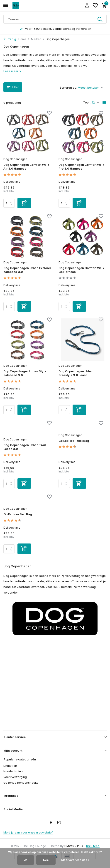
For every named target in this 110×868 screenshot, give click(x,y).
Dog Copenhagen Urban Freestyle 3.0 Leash (76, 373)
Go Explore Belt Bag (18, 514)
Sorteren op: (68, 87)
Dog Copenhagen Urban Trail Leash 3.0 (25, 447)
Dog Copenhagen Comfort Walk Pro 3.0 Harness (81, 167)
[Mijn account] (87, 6)
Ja (26, 860)
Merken (38, 39)
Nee (46, 860)
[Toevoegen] (24, 203)
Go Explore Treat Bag (74, 441)
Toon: (87, 102)
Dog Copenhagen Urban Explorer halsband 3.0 (27, 270)
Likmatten (10, 766)
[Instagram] (59, 823)
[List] (105, 103)
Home (24, 39)
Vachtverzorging (15, 777)
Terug (10, 39)
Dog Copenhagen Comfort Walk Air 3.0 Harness (26, 167)
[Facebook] (51, 823)
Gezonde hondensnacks (21, 783)
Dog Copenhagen (15, 159)
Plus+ (81, 846)
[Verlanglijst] (95, 6)
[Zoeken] (55, 19)
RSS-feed (93, 846)
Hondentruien (13, 771)
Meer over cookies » (75, 860)
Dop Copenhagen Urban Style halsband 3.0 (25, 373)
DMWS (69, 846)
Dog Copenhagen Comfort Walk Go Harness (81, 270)
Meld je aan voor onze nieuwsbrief (28, 832)
